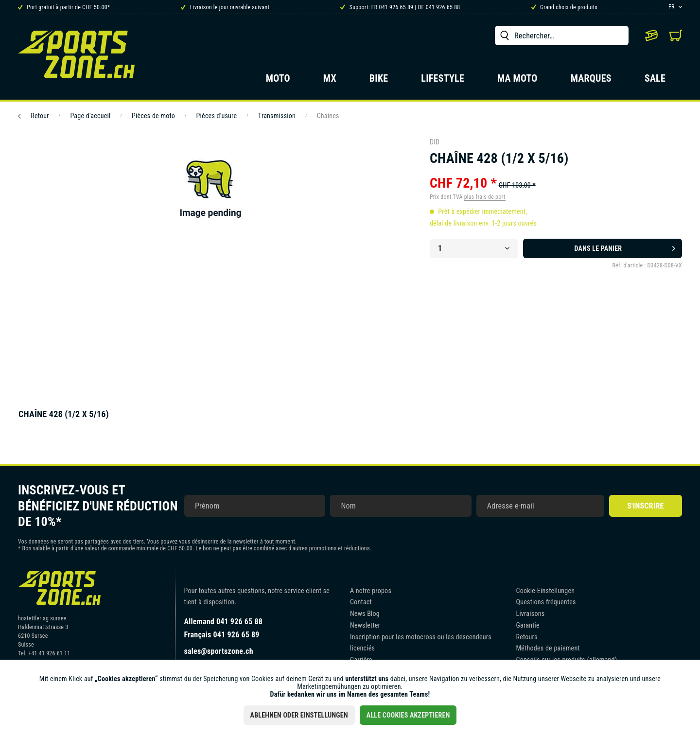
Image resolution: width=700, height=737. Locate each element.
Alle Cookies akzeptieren (408, 715)
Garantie (528, 625)
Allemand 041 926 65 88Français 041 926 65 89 (224, 628)
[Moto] (278, 81)
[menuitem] (562, 35)
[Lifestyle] (443, 81)
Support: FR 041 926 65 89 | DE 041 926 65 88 (400, 7)
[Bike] (379, 81)
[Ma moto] (517, 81)
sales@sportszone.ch (219, 651)
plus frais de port (485, 197)
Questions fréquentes (546, 602)
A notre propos (371, 591)
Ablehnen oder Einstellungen (299, 715)
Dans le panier (625, 246)
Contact (361, 602)
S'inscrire (645, 506)
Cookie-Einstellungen (546, 591)
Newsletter (365, 625)
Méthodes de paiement (548, 648)
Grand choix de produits (564, 7)
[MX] (330, 81)
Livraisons (531, 614)
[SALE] (655, 81)
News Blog (365, 614)
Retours (527, 637)
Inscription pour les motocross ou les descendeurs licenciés (421, 643)
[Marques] (591, 81)
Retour (34, 116)
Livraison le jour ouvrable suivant (225, 7)
